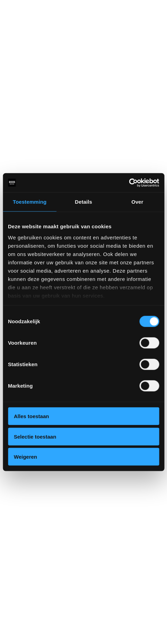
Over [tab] (137, 202)
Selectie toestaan (35, 436)
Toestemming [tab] (30, 202)
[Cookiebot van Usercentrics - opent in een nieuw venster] (129, 183)
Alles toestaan (31, 416)
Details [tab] (84, 202)
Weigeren (25, 457)
